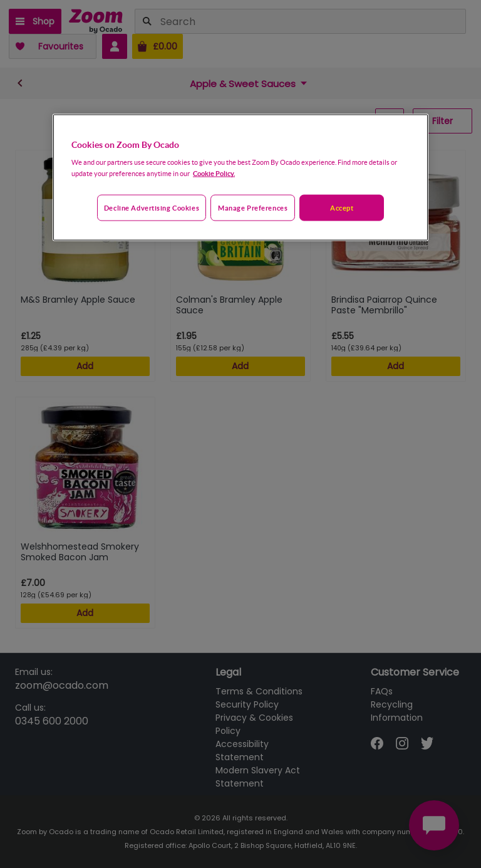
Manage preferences (253, 208)
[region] (240, 177)
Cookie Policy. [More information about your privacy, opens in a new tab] (214, 173)
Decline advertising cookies (152, 208)
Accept (342, 208)
